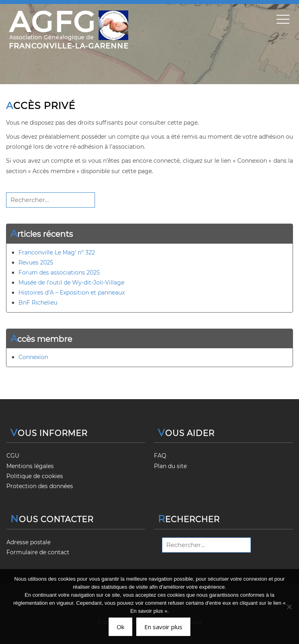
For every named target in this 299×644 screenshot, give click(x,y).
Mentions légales (30, 466)
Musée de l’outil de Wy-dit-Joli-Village (71, 283)
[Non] (289, 607)
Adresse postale (28, 542)
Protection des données (40, 486)
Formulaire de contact (38, 552)
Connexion (33, 357)
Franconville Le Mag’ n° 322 (57, 252)
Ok (120, 627)
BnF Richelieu (38, 303)
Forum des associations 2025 (59, 273)
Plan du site (170, 466)
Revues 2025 (36, 262)
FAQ (160, 456)
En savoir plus (163, 627)
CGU (13, 456)
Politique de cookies (35, 476)
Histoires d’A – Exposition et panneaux (72, 293)
